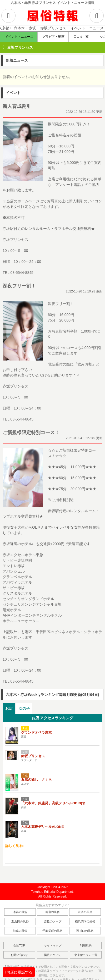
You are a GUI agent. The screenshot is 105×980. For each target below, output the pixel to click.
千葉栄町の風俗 (52, 931)
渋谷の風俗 (85, 912)
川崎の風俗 (20, 931)
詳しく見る (14, 846)
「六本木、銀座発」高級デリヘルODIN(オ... (55, 803)
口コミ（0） (82, 37)
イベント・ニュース (19, 37)
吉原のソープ (53, 921)
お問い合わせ (19, 955)
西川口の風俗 (85, 931)
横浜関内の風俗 (85, 921)
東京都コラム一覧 (86, 955)
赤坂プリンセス (20, 47)
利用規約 (86, 945)
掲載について (53, 955)
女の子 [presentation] (24, 708)
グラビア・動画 (53, 37)
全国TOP (19, 945)
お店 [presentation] (9, 708)
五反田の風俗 (20, 921)
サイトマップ (53, 945)
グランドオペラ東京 (36, 732)
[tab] (9, 709)
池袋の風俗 (20, 912)
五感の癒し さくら (36, 780)
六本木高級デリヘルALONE (42, 827)
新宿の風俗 (52, 912)
